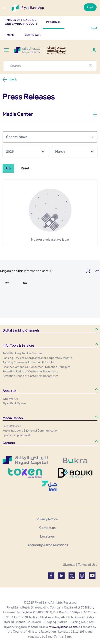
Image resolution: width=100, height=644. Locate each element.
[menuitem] (22, 353)
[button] (50, 331)
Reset (25, 168)
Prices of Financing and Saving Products (21, 22)
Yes (7, 283)
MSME (11, 35)
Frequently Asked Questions (47, 545)
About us (9, 391)
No (25, 283)
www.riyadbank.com (63, 627)
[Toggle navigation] (6, 50)
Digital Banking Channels (21, 330)
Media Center (13, 418)
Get (90, 7)
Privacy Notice (47, 519)
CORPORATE (33, 35)
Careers (9, 443)
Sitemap (69, 565)
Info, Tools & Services (19, 345)
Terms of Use (88, 565)
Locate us (47, 536)
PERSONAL (54, 22)
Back (9, 79)
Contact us (47, 528)
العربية (94, 28)
